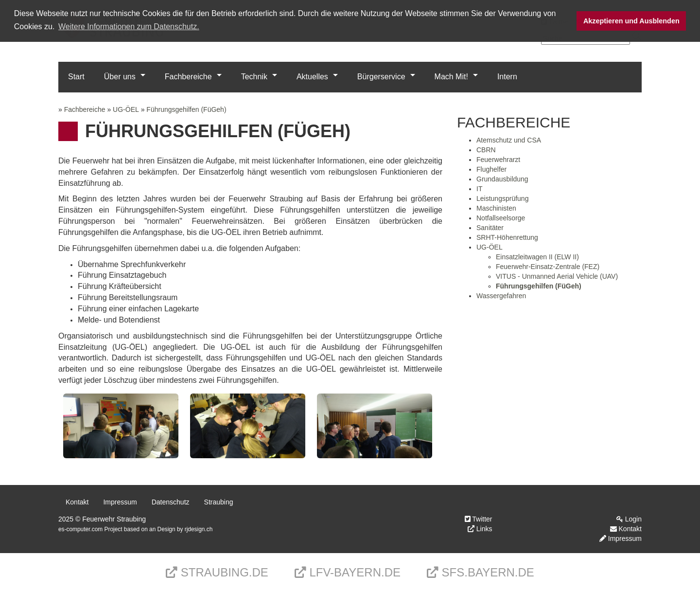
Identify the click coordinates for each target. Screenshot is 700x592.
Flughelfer (491, 169)
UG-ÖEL (126, 109)
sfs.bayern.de (481, 572)
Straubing (219, 502)
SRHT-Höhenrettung (507, 237)
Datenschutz (171, 502)
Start (76, 77)
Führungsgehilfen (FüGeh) (186, 109)
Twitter (479, 519)
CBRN (486, 150)
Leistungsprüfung (502, 198)
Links (480, 529)
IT (479, 189)
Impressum (120, 502)
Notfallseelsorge (501, 218)
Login (629, 519)
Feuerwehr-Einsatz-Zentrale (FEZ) (548, 267)
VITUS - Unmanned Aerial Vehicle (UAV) (557, 276)
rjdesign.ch (199, 529)
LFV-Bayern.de (348, 572)
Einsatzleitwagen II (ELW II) (537, 257)
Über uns (120, 77)
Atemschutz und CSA (509, 140)
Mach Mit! (451, 77)
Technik (254, 77)
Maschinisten (496, 208)
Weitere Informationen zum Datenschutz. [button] (129, 27)
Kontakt (77, 502)
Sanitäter (490, 228)
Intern (507, 77)
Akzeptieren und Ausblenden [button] (631, 21)
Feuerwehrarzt (498, 160)
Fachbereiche (188, 77)
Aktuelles (312, 77)
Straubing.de (217, 572)
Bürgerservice (381, 77)
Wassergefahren (501, 296)
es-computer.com (80, 529)
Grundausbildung (502, 179)
